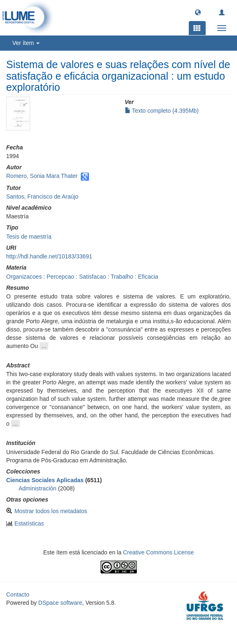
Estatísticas (29, 523)
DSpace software (60, 603)
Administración (38, 488)
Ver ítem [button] (26, 43)
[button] (198, 12)
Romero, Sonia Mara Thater (42, 176)
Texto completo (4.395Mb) (162, 111)
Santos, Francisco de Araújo (42, 197)
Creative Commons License (158, 552)
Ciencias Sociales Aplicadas (45, 480)
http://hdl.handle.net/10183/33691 (49, 256)
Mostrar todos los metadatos (51, 511)
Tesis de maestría (29, 237)
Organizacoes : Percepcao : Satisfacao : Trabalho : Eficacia (82, 277)
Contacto (18, 594)
